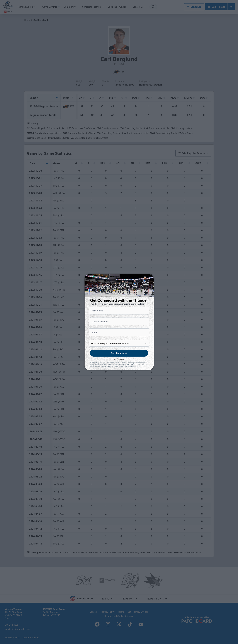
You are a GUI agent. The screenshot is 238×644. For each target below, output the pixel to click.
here (138, 372)
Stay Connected (119, 359)
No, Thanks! (119, 365)
